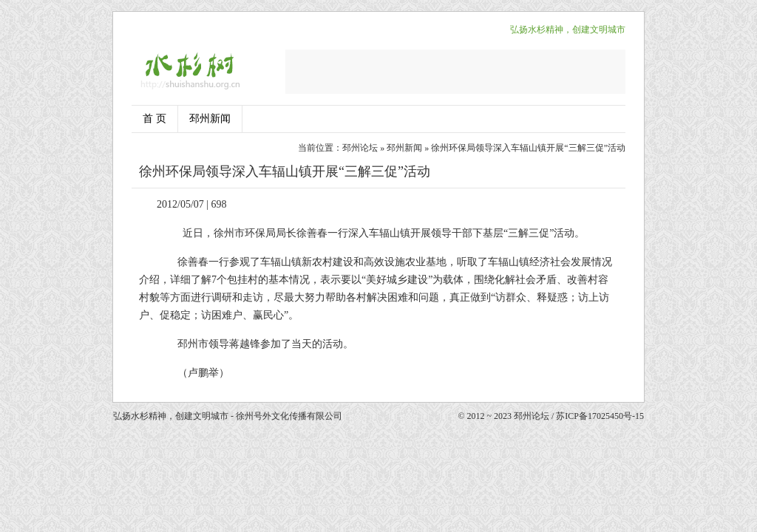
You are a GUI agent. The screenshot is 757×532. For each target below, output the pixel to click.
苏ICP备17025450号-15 (600, 416)
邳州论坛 (360, 148)
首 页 (155, 119)
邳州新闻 (210, 119)
